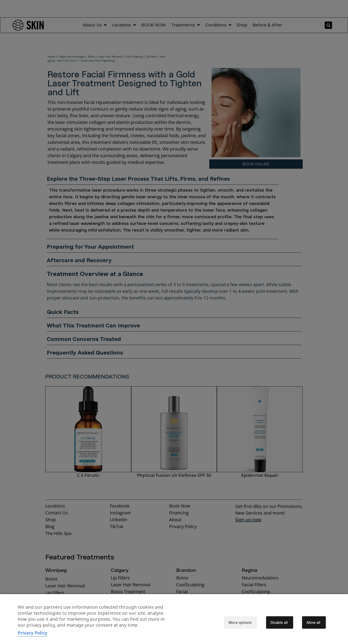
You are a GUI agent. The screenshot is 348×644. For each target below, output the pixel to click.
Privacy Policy (33, 633)
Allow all (313, 622)
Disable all (279, 622)
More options (240, 622)
